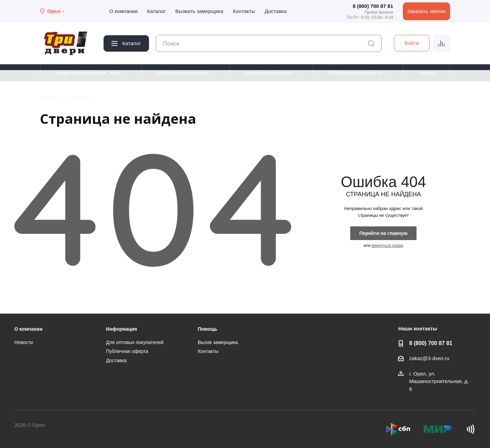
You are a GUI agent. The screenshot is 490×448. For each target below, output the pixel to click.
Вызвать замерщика (199, 11)
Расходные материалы (355, 72)
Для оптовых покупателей (135, 342)
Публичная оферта (127, 351)
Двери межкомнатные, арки (88, 72)
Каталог (157, 11)
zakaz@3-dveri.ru (429, 358)
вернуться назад (387, 246)
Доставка (275, 11)
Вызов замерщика (218, 342)
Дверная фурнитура (268, 72)
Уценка (427, 72)
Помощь (208, 329)
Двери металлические (183, 72)
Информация (121, 329)
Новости (24, 342)
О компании (124, 11)
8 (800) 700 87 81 (373, 6)
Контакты (244, 11)
